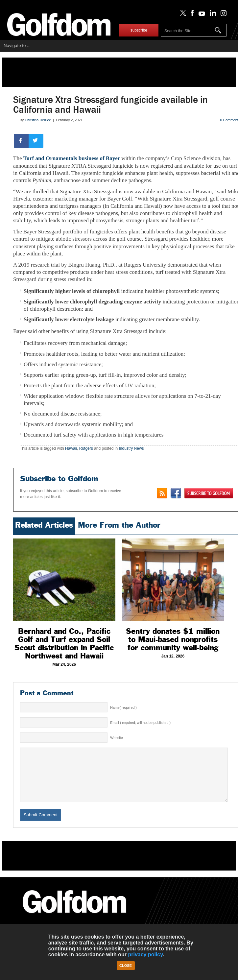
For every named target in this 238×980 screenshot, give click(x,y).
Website (116, 738)
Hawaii (71, 448)
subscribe (139, 30)
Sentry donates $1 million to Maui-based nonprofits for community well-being (173, 639)
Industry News (131, 448)
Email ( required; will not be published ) (140, 723)
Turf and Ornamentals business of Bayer (72, 158)
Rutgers (86, 448)
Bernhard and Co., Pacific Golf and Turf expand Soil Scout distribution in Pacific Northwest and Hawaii (64, 644)
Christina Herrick (38, 120)
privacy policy (145, 955)
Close (126, 966)
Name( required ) (123, 707)
